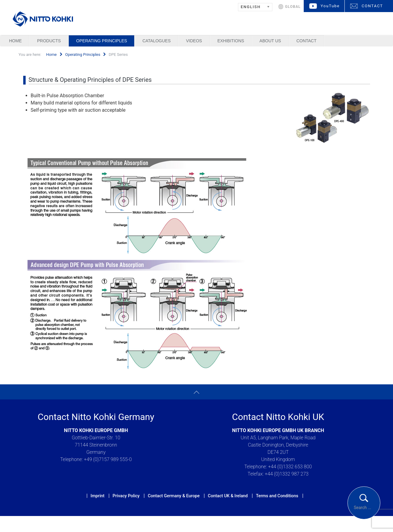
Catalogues (157, 41)
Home (15, 41)
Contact (307, 41)
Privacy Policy (126, 496)
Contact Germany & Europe (174, 496)
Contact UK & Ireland (228, 496)
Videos (194, 41)
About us (270, 41)
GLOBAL (293, 7)
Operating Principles (102, 41)
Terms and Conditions (277, 496)
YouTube (330, 6)
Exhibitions (231, 41)
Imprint (97, 496)
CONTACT (372, 6)
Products (49, 41)
